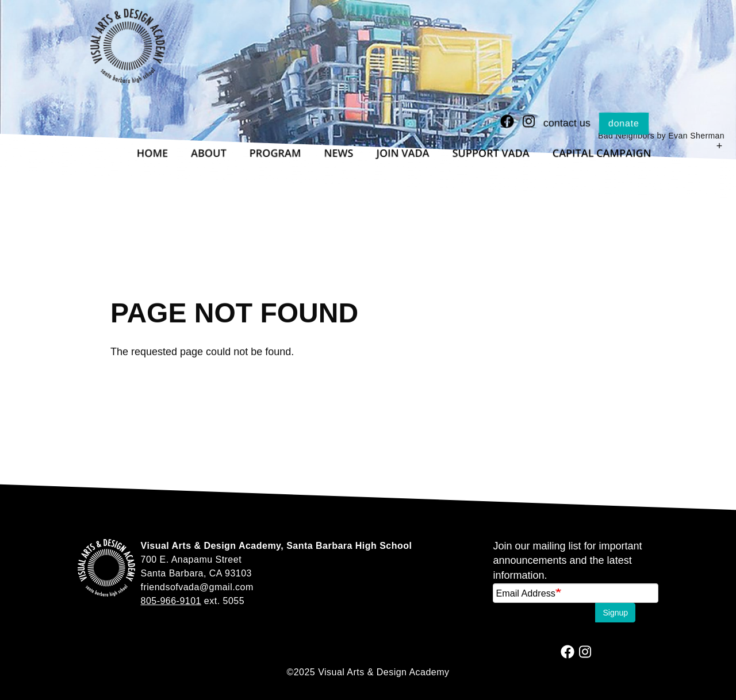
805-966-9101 (171, 601)
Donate (624, 123)
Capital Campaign (602, 153)
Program (275, 153)
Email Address (525, 593)
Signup (615, 613)
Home (152, 153)
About (208, 153)
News (339, 153)
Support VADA (491, 153)
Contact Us (567, 123)
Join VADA (403, 153)
